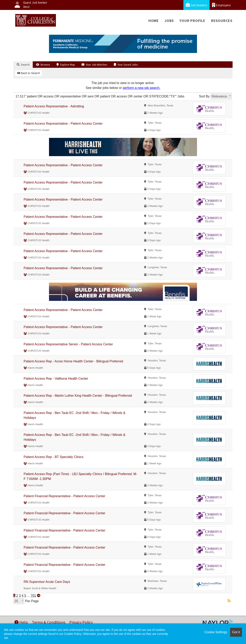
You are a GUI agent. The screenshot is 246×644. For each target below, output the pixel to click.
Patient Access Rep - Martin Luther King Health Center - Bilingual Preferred (78, 396)
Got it (236, 632)
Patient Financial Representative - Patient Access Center (64, 496)
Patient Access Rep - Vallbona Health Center (56, 379)
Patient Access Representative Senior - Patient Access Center (68, 344)
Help (21, 622)
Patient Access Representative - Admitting (54, 106)
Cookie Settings (216, 632)
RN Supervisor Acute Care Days (47, 582)
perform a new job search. (142, 88)
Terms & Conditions (49, 622)
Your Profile (192, 21)
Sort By (204, 96)
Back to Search (29, 73)
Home (154, 21)
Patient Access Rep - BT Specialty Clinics (53, 457)
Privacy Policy (81, 622)
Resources (222, 21)
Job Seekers (196, 5)
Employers (221, 5)
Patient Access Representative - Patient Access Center (63, 124)
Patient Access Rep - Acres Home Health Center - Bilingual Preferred (73, 361)
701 (33, 596)
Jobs (169, 21)
